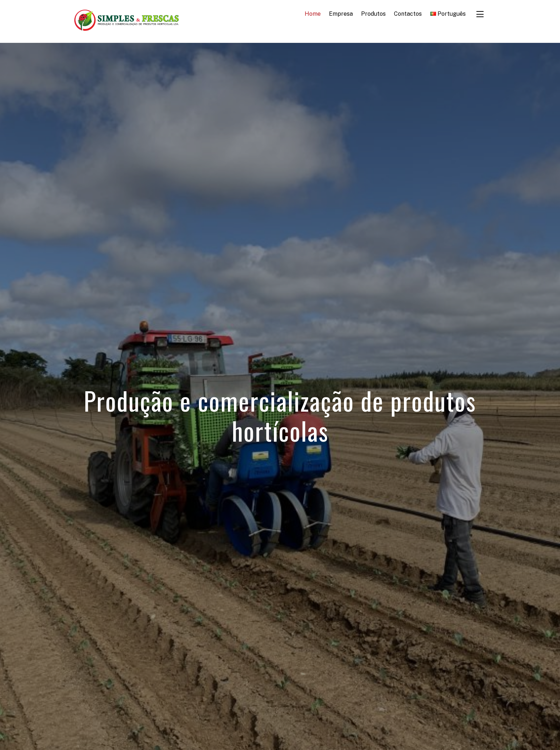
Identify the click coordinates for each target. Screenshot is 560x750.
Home (313, 14)
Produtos (373, 14)
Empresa (341, 14)
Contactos (408, 14)
